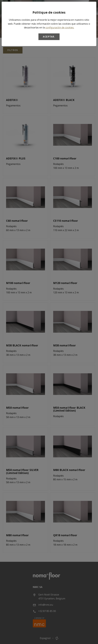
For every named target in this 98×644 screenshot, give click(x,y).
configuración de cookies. (60, 28)
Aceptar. (49, 37)
